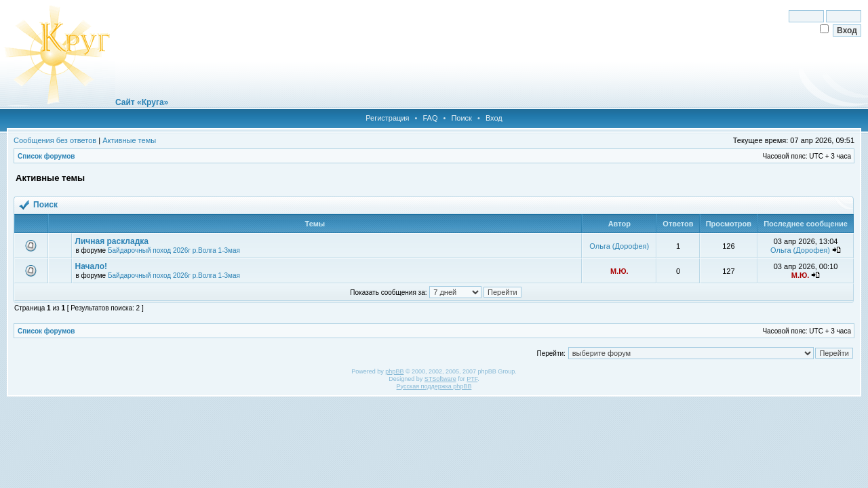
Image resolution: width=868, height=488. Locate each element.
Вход (494, 118)
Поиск (461, 118)
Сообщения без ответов (55, 140)
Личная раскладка (112, 241)
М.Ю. (619, 271)
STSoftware (440, 379)
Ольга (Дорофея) (619, 246)
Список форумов (46, 156)
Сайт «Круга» (142, 102)
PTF (472, 379)
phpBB (394, 371)
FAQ (430, 118)
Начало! (91, 266)
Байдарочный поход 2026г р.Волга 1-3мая (174, 250)
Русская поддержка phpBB (434, 386)
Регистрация (387, 118)
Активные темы (129, 140)
